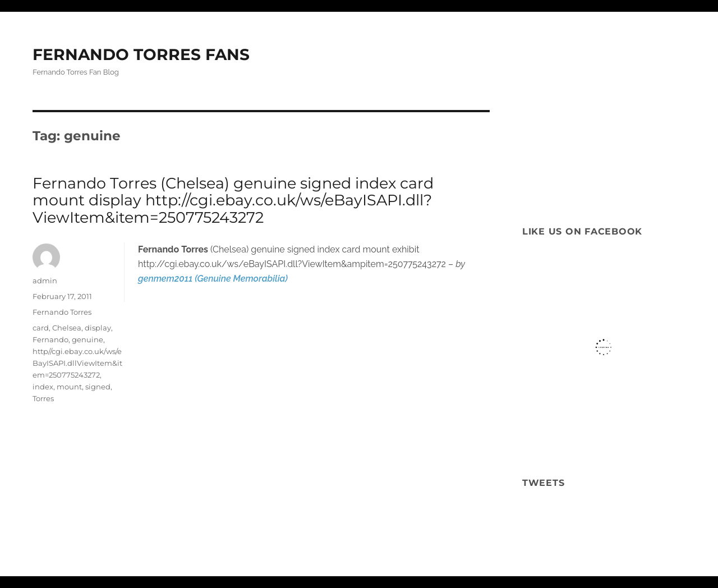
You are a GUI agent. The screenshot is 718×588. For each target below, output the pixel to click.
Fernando (50, 339)
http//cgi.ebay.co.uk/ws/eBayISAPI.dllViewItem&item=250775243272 (77, 363)
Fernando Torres (62, 312)
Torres (43, 398)
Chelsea (67, 328)
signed (98, 387)
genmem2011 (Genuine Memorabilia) (213, 279)
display (98, 328)
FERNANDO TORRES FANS (141, 54)
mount (69, 387)
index (43, 387)
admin (45, 281)
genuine (88, 339)
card (41, 328)
